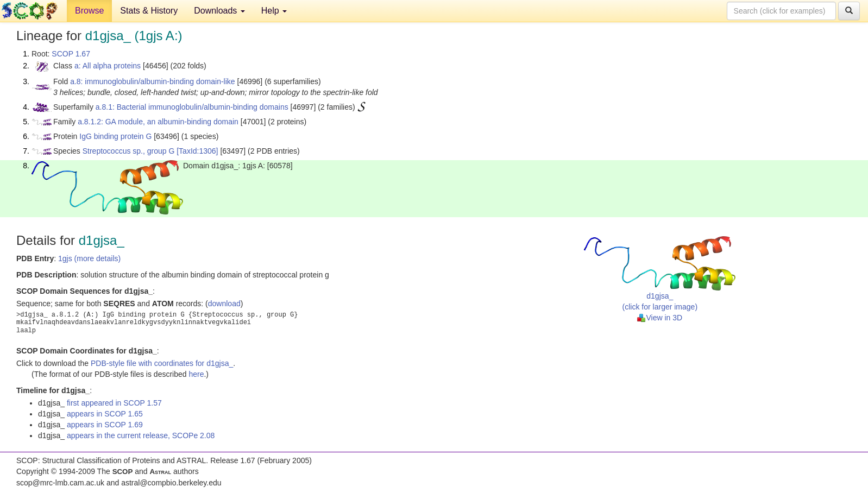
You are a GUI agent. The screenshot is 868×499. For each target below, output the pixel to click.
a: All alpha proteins (108, 66)
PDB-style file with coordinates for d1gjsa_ (162, 363)
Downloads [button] (219, 11)
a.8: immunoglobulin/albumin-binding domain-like (153, 81)
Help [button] (274, 11)
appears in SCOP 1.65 (105, 414)
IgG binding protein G (115, 136)
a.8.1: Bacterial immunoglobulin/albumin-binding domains (192, 107)
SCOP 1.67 (71, 54)
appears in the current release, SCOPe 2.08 (141, 435)
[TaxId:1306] (197, 151)
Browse (89, 11)
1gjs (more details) (89, 258)
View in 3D (660, 318)
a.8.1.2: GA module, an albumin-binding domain (158, 122)
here (196, 374)
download (224, 304)
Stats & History (149, 11)
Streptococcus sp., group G (129, 151)
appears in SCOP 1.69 (105, 425)
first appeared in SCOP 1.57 (114, 403)
